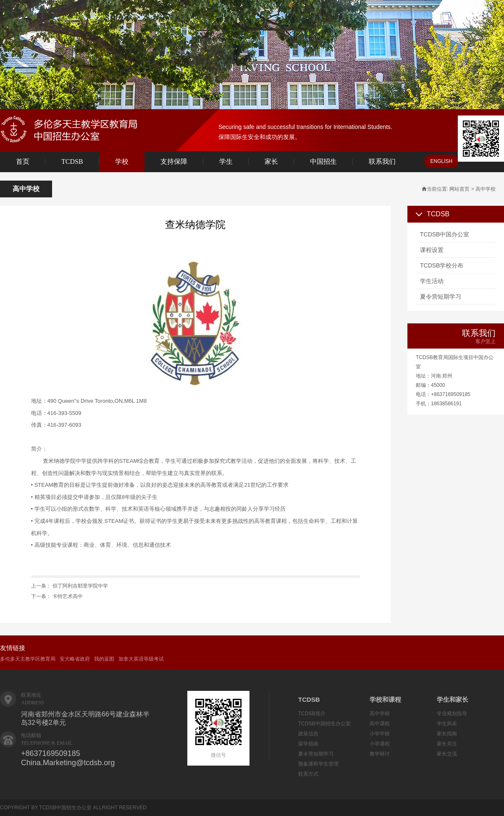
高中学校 (380, 714)
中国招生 (323, 161)
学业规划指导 (452, 714)
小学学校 (380, 734)
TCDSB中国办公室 (445, 234)
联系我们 (382, 161)
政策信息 (308, 734)
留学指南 (308, 744)
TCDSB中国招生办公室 (324, 724)
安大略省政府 (75, 659)
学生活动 (432, 281)
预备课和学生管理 (318, 764)
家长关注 (447, 744)
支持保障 (174, 161)
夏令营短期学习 (441, 296)
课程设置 (432, 250)
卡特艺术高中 (68, 596)
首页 (23, 161)
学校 (122, 161)
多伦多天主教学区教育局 (28, 659)
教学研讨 (380, 754)
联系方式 (308, 774)
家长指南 (447, 734)
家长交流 (447, 754)
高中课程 (380, 724)
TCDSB (72, 161)
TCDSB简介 (312, 714)
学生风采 (447, 724)
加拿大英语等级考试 (141, 659)
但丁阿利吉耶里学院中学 (80, 586)
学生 (226, 161)
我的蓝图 (104, 659)
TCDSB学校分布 (442, 265)
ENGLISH (442, 161)
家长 (271, 161)
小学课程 (380, 744)
